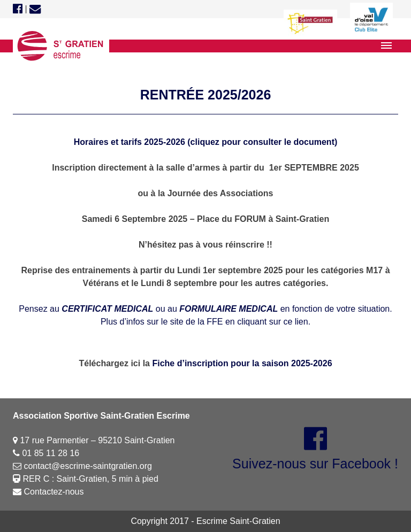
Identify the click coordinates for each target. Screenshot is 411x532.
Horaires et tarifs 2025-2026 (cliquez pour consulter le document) (206, 142)
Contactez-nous (48, 492)
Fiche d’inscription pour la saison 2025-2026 (242, 363)
